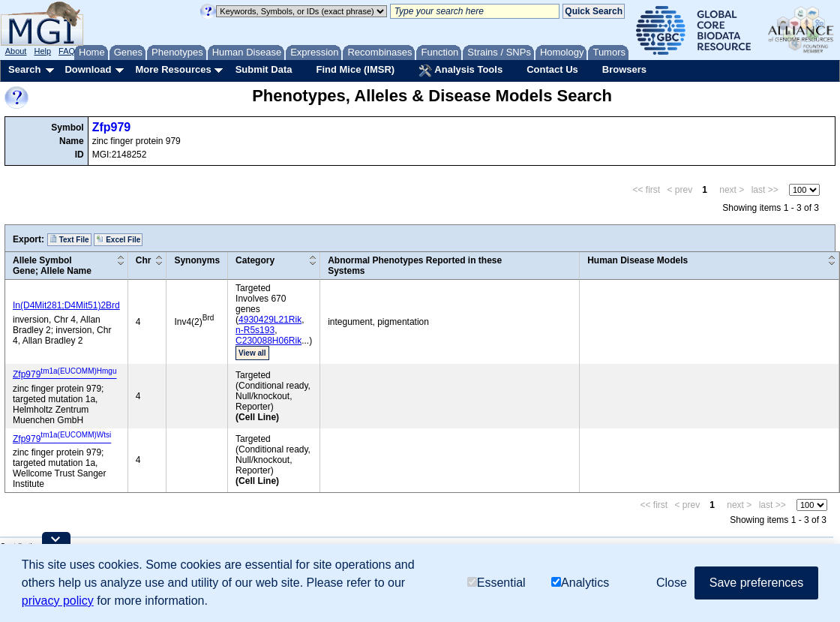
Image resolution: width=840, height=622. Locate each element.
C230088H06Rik (268, 341)
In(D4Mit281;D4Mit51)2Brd (66, 305)
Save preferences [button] (756, 583)
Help (42, 51)
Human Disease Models (637, 260)
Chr (144, 260)
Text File (69, 239)
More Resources (173, 69)
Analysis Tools (460, 71)
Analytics (580, 583)
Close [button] (672, 583)
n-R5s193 (255, 330)
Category (255, 260)
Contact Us (552, 69)
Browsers (624, 69)
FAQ (67, 51)
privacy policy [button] (58, 601)
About (16, 51)
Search (24, 69)
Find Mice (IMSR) (355, 69)
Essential (496, 583)
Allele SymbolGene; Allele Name (52, 266)
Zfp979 (112, 127)
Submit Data (264, 69)
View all (252, 353)
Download (88, 69)
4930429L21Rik (270, 320)
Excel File (118, 239)
